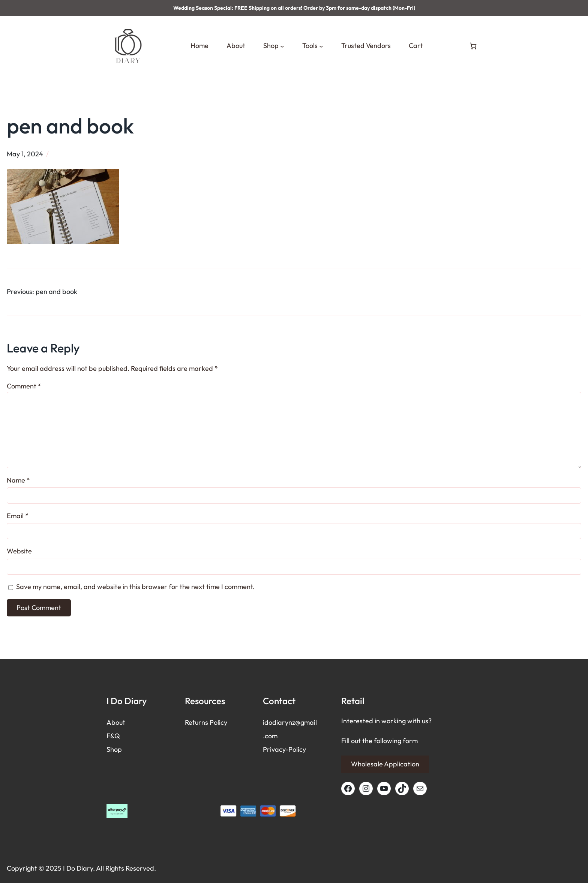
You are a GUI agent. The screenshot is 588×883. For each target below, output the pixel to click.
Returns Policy (206, 722)
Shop (114, 749)
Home (199, 46)
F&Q (113, 736)
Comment (24, 386)
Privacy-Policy (284, 749)
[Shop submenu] (282, 46)
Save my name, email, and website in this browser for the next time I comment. (135, 587)
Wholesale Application (385, 764)
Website (19, 551)
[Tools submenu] (321, 46)
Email (18, 516)
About (116, 722)
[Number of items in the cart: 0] (473, 46)
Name (18, 480)
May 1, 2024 (25, 154)
